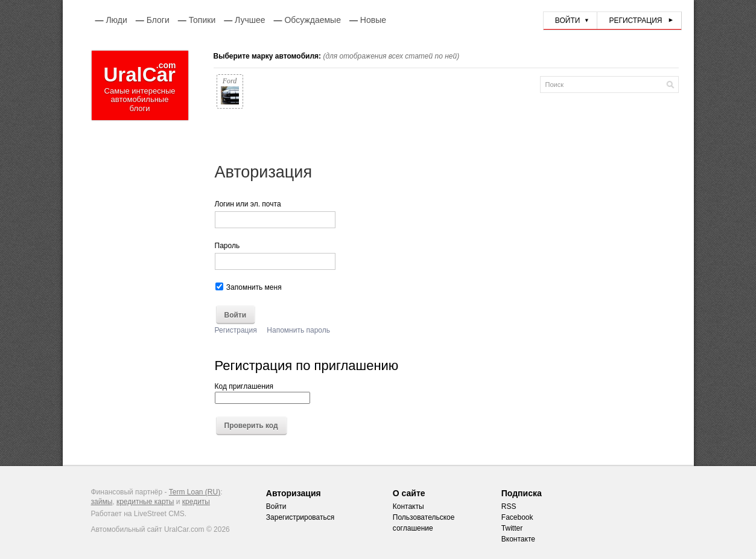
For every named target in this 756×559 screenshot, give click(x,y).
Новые (373, 20)
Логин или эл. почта (248, 204)
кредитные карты (145, 502)
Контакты (408, 506)
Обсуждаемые (313, 20)
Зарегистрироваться (300, 517)
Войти (568, 21)
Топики (202, 20)
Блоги (158, 20)
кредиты (196, 502)
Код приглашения (262, 393)
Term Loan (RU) (195, 492)
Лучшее (250, 20)
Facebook (517, 517)
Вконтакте (518, 539)
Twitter (512, 528)
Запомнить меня (249, 287)
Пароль (227, 246)
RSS (509, 506)
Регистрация (635, 21)
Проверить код (251, 426)
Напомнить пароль (298, 330)
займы (102, 502)
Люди (116, 20)
